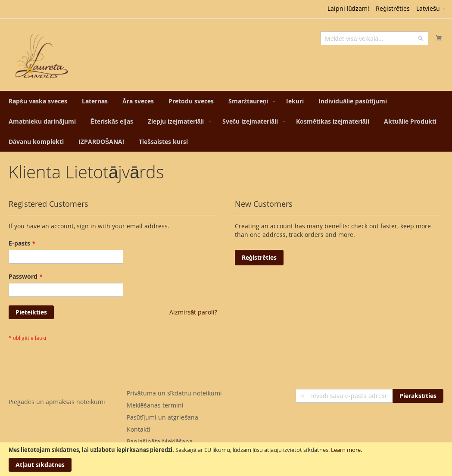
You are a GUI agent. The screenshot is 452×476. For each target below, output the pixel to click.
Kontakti (139, 429)
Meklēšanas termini (155, 405)
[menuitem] (38, 101)
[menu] (226, 121)
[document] (226, 459)
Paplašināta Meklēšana (160, 441)
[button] (431, 9)
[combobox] (374, 38)
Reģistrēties (393, 8)
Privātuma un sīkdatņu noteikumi (174, 393)
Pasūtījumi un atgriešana (163, 417)
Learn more (346, 450)
